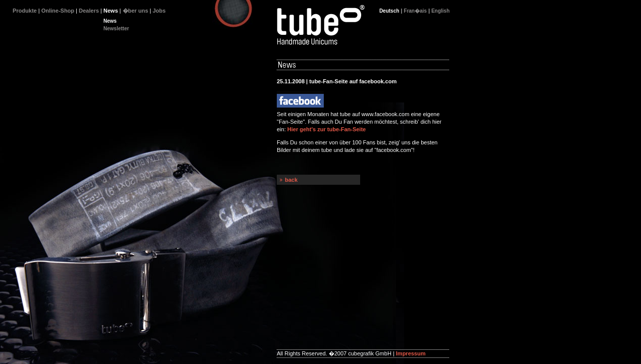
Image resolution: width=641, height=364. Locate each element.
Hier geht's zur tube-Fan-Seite (327, 129)
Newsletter (116, 29)
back (291, 180)
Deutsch (389, 11)
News (110, 21)
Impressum (411, 353)
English (440, 11)
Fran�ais (415, 11)
